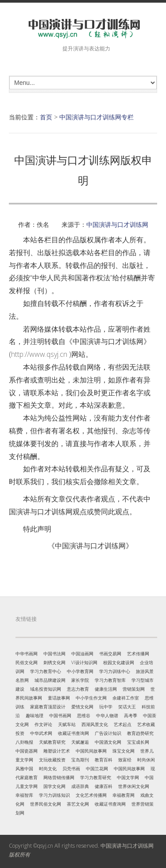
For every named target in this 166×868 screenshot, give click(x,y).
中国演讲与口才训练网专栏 (97, 117)
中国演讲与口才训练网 (117, 224)
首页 (46, 117)
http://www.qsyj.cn (39, 354)
